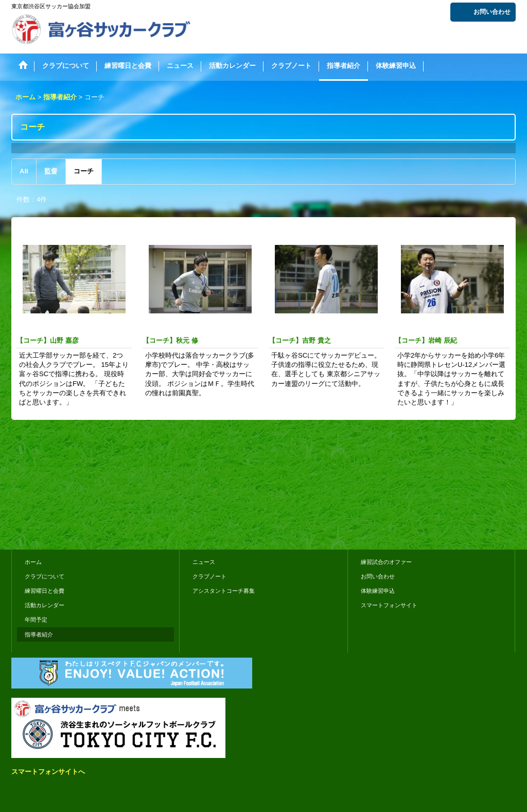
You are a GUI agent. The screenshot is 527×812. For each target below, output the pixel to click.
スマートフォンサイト (389, 605)
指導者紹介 (39, 634)
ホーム (33, 562)
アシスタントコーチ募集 (224, 591)
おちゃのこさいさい (486, 527)
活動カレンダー (45, 605)
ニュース (204, 562)
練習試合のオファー (386, 562)
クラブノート (209, 576)
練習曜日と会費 (45, 591)
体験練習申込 (378, 591)
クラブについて (45, 576)
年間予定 (36, 620)
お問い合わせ (492, 12)
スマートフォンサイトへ (48, 772)
